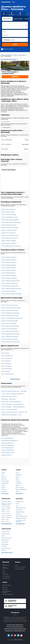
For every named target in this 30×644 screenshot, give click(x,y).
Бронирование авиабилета (10, 441)
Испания (4, 477)
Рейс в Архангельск (7, 356)
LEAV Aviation (5, 544)
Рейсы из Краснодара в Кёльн (9, 59)
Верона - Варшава (6, 517)
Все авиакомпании (7, 553)
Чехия (3, 473)
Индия (3, 487)
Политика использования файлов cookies (15, 629)
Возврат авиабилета (8, 450)
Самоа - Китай (5, 513)
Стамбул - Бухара (6, 502)
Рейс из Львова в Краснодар (10, 336)
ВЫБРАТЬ (15, 77)
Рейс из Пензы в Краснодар (10, 305)
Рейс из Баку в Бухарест (9, 209)
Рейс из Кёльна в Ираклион (9, 283)
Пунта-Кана (19, 510)
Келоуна (18, 481)
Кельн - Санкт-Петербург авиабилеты (12, 394)
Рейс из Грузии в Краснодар (10, 310)
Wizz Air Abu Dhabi (6, 538)
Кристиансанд (20, 487)
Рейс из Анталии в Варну (9, 215)
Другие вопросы (6, 455)
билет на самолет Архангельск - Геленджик (14, 391)
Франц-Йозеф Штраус (22, 516)
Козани (18, 477)
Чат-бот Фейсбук (20, 569)
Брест (17, 479)
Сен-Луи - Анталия (7, 515)
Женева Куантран (21, 508)
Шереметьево (20, 502)
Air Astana (4, 546)
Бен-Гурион (19, 514)
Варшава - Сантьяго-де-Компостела (7, 504)
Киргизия (4, 479)
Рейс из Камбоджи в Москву (10, 217)
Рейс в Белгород (6, 363)
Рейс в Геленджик (7, 369)
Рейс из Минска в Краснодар (10, 331)
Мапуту (18, 492)
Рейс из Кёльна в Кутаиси (9, 268)
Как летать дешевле (8, 438)
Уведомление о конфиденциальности (15, 631)
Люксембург (5, 483)
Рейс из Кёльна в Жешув (9, 265)
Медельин (19, 475)
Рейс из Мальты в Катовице (9, 238)
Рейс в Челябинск (7, 366)
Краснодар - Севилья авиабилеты (11, 402)
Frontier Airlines (6, 532)
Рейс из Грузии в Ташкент (9, 243)
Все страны (5, 494)
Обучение (5, 589)
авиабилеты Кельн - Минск (9, 396)
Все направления (6, 524)
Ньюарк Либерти (20, 512)
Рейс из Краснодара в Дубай (10, 220)
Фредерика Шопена (21, 518)
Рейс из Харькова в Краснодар (10, 313)
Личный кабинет (7, 585)
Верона (18, 485)
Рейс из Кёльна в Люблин (9, 276)
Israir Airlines (5, 542)
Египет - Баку (5, 520)
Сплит (17, 504)
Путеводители (6, 578)
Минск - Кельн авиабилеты (9, 409)
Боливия (4, 489)
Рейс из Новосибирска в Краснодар (12, 318)
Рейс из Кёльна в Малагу (9, 270)
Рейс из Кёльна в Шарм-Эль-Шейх (11, 289)
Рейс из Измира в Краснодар (10, 316)
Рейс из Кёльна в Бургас (9, 291)
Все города (19, 494)
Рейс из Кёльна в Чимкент (9, 260)
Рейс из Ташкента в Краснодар (11, 342)
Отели (4, 572)
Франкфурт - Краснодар (9, 399)
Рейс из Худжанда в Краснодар (11, 334)
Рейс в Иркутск (6, 371)
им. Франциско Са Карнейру (21, 521)
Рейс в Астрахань (7, 358)
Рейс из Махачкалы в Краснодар (11, 308)
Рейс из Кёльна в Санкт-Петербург (12, 294)
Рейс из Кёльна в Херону (9, 262)
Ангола (3, 485)
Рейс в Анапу (5, 353)
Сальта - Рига (5, 522)
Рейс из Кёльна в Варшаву (9, 278)
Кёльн (16, 55)
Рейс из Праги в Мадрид (9, 241)
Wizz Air (4, 551)
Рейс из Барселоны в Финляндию (11, 222)
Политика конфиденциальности (15, 627)
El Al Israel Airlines (6, 548)
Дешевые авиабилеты (7, 55)
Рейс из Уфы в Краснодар (9, 323)
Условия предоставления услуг (15, 625)
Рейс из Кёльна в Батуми (9, 257)
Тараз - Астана (6, 511)
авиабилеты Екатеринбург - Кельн (11, 415)
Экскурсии (5, 574)
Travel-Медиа (6, 576)
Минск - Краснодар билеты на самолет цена (14, 412)
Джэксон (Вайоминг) (21, 489)
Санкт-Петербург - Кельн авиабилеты (12, 404)
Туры (4, 570)
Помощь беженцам (8, 594)
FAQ (16, 565)
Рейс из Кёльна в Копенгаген (10, 286)
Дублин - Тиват (6, 509)
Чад (3, 475)
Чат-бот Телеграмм (20, 567)
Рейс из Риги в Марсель (8, 233)
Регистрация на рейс (8, 448)
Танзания (4, 492)
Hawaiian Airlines (6, 534)
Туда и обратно (7, 19)
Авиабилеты (6, 565)
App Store (5, 587)
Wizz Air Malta (5, 540)
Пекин (17, 473)
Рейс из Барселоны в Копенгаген (11, 246)
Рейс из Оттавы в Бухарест (9, 230)
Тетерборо (19, 483)
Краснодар (22, 55)
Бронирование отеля (8, 453)
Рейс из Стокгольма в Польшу (10, 235)
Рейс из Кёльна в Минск (8, 273)
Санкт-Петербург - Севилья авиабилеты (13, 407)
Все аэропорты (20, 524)
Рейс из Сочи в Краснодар (9, 329)
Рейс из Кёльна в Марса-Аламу (11, 281)
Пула (17, 506)
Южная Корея (5, 481)
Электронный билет (7, 443)
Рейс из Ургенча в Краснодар (10, 326)
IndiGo (3, 536)
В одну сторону (18, 19)
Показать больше (15, 379)
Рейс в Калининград (7, 374)
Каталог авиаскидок (6, 568)
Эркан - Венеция (6, 507)
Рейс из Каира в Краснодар (10, 339)
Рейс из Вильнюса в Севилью (10, 228)
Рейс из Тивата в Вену (8, 212)
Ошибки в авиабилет (8, 445)
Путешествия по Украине (7, 592)
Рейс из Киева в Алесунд (9, 225)
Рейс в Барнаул (6, 361)
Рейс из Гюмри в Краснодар (10, 321)
